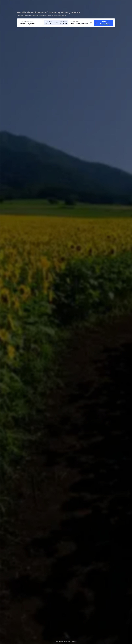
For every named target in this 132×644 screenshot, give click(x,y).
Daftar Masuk (49, 22)
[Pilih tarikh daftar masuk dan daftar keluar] (50, 23)
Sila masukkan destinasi (27, 22)
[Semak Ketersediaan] (103, 23)
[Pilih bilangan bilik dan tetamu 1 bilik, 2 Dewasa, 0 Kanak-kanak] (81, 23)
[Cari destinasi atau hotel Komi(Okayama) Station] (31, 23)
